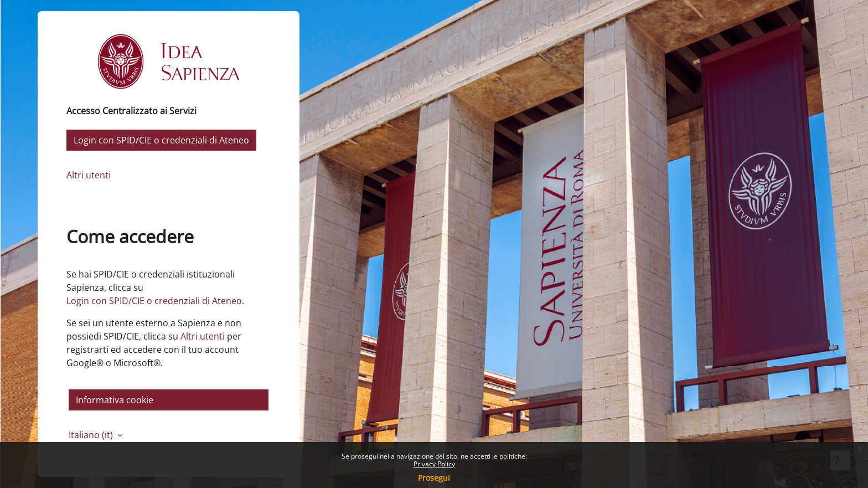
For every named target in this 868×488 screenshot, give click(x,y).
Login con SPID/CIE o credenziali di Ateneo (161, 140)
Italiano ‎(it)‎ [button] (92, 435)
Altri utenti (89, 175)
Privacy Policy (434, 464)
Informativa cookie (115, 400)
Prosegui (434, 478)
